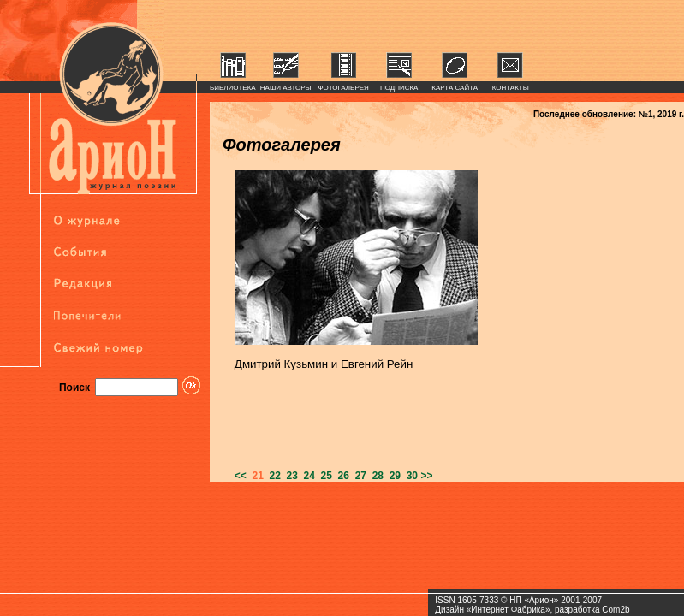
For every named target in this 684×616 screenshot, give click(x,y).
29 (392, 476)
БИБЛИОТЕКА (233, 88)
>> (426, 476)
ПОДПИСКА (399, 88)
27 (358, 476)
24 (306, 476)
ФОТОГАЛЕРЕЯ (344, 88)
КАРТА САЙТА (455, 88)
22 (272, 476)
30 (409, 476)
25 (324, 476)
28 (375, 476)
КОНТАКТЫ (511, 88)
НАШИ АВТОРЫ (286, 88)
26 (341, 476)
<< (241, 476)
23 (289, 476)
